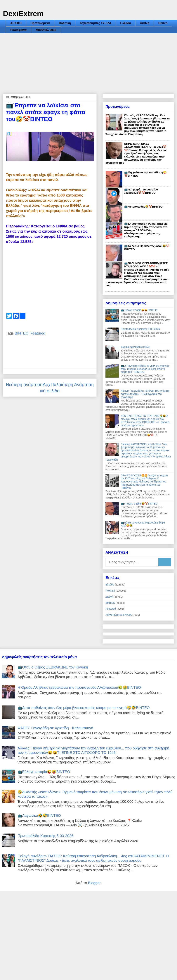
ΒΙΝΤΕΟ (22, 333)
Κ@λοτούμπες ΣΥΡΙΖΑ (96, 23)
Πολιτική (65, 23)
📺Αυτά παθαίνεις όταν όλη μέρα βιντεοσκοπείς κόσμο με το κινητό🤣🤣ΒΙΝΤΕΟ (84, 708)
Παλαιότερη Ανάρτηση (72, 384)
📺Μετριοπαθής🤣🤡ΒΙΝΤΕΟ (143, 207)
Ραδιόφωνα (18, 30)
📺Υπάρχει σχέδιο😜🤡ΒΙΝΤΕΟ (139, 504)
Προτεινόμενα (40, 23)
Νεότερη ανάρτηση (24, 384)
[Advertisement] (88, 61)
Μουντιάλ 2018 (46, 30)
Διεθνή (145, 23)
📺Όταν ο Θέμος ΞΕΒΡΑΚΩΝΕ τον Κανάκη (53, 667)
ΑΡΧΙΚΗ (16, 23)
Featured (38, 333)
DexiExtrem (23, 14)
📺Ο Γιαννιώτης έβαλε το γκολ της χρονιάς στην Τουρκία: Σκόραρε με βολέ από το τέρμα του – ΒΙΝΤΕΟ (145, 369)
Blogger (94, 883)
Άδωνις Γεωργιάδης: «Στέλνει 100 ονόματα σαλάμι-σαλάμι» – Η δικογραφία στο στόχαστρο (145, 394)
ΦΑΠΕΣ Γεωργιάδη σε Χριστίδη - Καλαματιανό (55, 728)
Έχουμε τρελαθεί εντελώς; (136, 347)
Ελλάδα (126, 23)
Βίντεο (163, 23)
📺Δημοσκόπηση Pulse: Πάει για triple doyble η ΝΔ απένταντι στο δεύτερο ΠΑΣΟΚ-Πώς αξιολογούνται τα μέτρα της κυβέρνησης (146, 230)
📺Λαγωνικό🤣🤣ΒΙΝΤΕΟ (39, 816)
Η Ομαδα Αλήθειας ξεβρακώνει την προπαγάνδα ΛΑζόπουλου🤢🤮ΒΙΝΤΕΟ (79, 687)
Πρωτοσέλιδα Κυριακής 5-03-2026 (140, 329)
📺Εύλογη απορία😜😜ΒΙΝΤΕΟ (139, 310)
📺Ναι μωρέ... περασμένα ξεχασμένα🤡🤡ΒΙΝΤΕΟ (141, 191)
